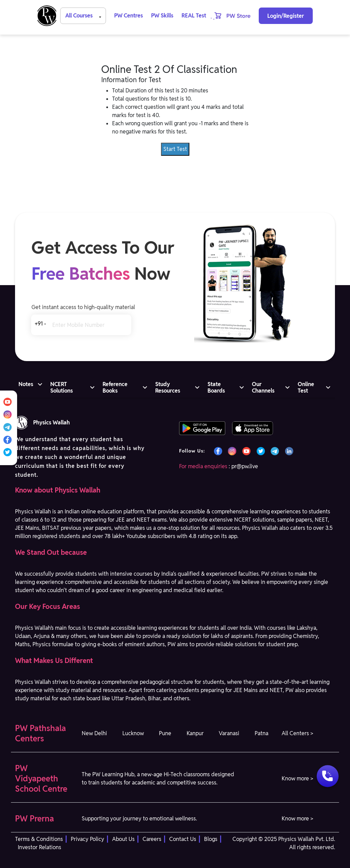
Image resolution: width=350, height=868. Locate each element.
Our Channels (263, 387)
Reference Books (115, 387)
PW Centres (129, 16)
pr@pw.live (245, 466)
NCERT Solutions (62, 387)
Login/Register (286, 16)
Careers (152, 839)
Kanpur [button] (195, 733)
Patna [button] (261, 733)
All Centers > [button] (297, 733)
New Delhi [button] (94, 733)
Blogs (211, 839)
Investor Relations (39, 847)
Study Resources (168, 387)
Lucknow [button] (133, 733)
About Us (123, 839)
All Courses (84, 15)
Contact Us (183, 839)
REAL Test (194, 16)
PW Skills (162, 16)
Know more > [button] (297, 778)
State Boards (216, 387)
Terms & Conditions (39, 839)
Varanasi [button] (229, 733)
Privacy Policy (87, 839)
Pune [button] (165, 733)
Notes (26, 384)
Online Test (306, 387)
